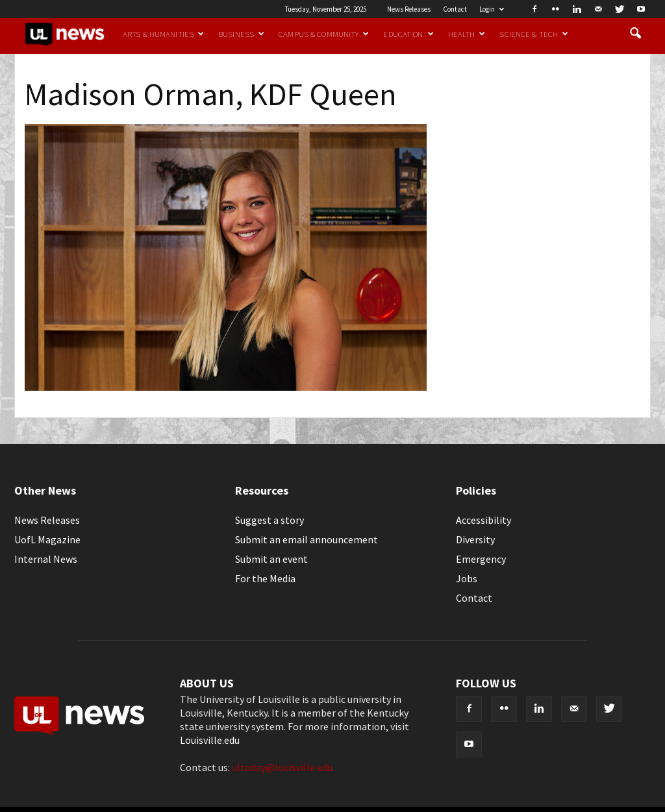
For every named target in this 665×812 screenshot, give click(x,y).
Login (492, 9)
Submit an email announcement (307, 539)
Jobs (467, 578)
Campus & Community (324, 34)
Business (241, 34)
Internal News (46, 559)
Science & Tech (534, 34)
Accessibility (483, 520)
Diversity (475, 539)
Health (467, 34)
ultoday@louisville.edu (282, 767)
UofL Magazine (47, 539)
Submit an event (271, 559)
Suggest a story (270, 520)
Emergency (481, 559)
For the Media (265, 578)
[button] (635, 34)
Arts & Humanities (163, 34)
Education (408, 34)
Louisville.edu (210, 740)
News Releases (409, 9)
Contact (455, 9)
